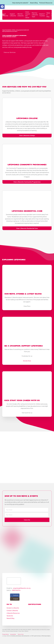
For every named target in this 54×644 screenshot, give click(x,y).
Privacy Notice (5, 634)
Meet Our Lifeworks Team (35, 15)
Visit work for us (27, 413)
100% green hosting (36, 636)
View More (27, 306)
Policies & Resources (46, 3)
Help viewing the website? (20, 3)
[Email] (27, 510)
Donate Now (27, 361)
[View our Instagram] (15, 599)
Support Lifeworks (13, 15)
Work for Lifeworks (21, 15)
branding (13, 636)
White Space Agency (46, 636)
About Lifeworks (5, 15)
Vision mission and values (28, 15)
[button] (2, 7)
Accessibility (13, 634)
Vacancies (10, 616)
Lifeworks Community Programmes (27, 165)
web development (25, 636)
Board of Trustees (42, 15)
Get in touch (24, 52)
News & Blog (34, 3)
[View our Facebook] (15, 595)
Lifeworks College (27, 118)
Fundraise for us (27, 356)
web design (18, 636)
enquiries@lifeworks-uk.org (22, 588)
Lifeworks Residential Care (27, 211)
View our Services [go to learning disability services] (10, 52)
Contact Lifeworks (12, 610)
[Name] (27, 515)
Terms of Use (21, 634)
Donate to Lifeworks (13, 608)
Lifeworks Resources (13, 613)
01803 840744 (16, 590)
